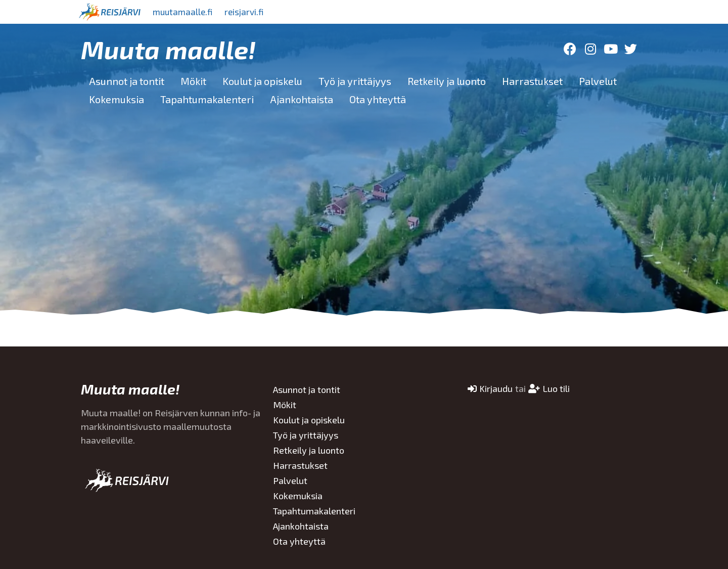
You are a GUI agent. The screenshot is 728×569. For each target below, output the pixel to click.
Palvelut (598, 81)
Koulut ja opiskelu (262, 81)
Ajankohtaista (302, 99)
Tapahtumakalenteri (207, 99)
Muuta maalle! (168, 49)
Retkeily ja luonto (447, 81)
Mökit (193, 81)
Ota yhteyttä (378, 99)
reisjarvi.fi (252, 12)
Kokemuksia (117, 99)
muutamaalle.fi (186, 12)
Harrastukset (532, 81)
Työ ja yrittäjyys (355, 81)
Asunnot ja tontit (127, 81)
